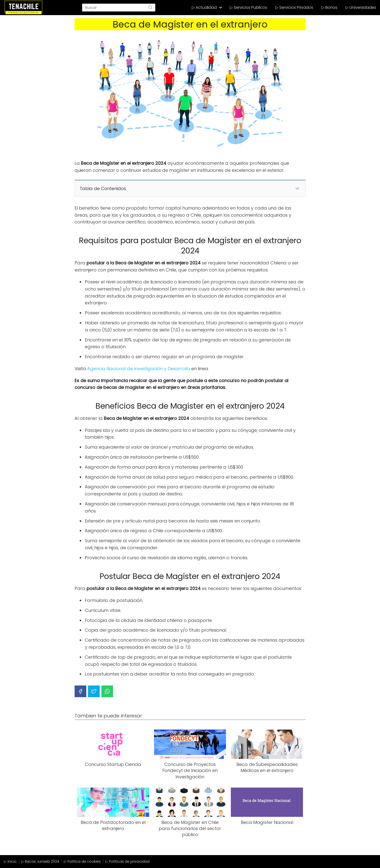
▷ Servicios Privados (294, 7)
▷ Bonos (329, 7)
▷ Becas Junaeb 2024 (40, 861)
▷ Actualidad (204, 7)
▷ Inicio (10, 861)
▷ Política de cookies (82, 861)
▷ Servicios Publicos (248, 7)
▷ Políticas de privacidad (127, 861)
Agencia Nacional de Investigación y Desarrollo (139, 369)
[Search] (150, 8)
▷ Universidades (361, 7)
